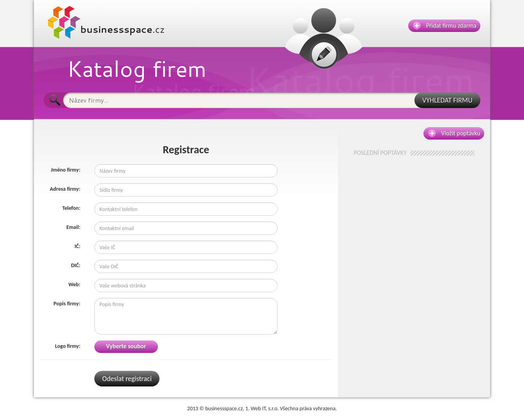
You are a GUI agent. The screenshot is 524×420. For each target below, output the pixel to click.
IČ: (77, 246)
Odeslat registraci (127, 379)
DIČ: (76, 265)
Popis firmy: (67, 304)
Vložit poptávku (454, 133)
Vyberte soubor (126, 346)
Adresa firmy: (65, 189)
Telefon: (71, 208)
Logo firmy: (68, 346)
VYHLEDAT (447, 100)
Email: (73, 227)
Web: (74, 284)
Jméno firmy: (65, 170)
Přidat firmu (445, 26)
